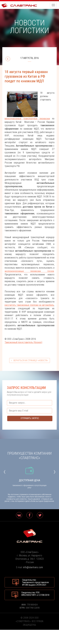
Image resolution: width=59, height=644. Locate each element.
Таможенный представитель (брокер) (23, 342)
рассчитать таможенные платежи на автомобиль (29, 305)
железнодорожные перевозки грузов (29, 271)
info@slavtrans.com (33, 567)
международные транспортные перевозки (27, 119)
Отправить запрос (30, 418)
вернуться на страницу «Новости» (30, 360)
